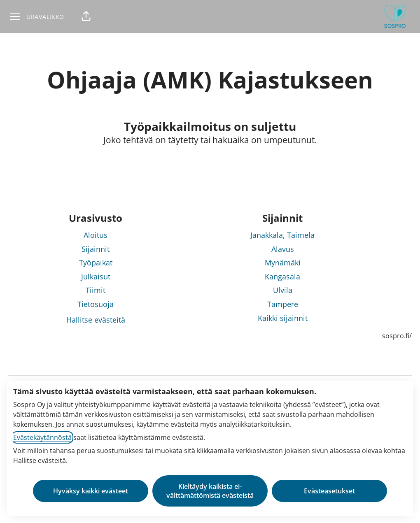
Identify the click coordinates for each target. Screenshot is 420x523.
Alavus (283, 249)
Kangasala (282, 277)
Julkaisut (96, 277)
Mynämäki (283, 263)
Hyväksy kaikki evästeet (91, 491)
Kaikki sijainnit (283, 318)
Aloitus (96, 235)
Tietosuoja (96, 304)
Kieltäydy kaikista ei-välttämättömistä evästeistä (210, 491)
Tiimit (96, 290)
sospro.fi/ (397, 336)
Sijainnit (96, 249)
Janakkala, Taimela (282, 235)
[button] (86, 16)
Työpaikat (96, 263)
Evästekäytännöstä (42, 437)
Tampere (283, 304)
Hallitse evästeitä (96, 320)
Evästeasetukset (329, 491)
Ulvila (283, 290)
